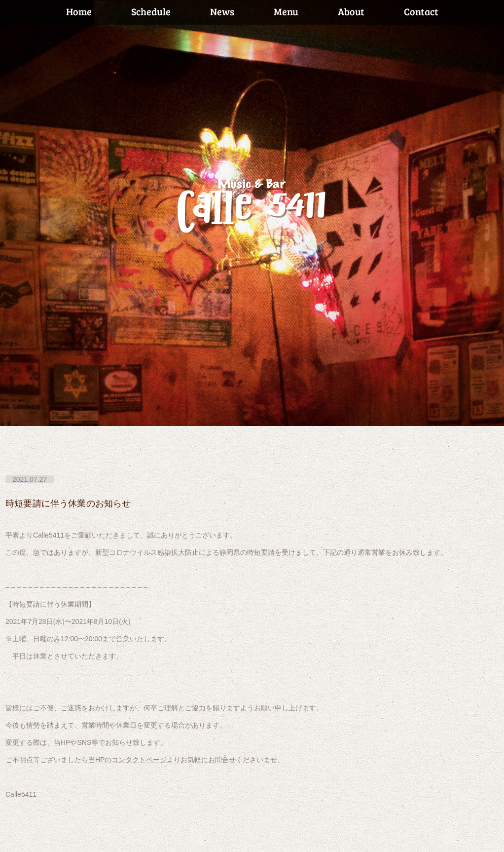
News (222, 11)
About (351, 11)
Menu (286, 11)
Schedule (151, 11)
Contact (421, 11)
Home (79, 11)
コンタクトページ (139, 760)
